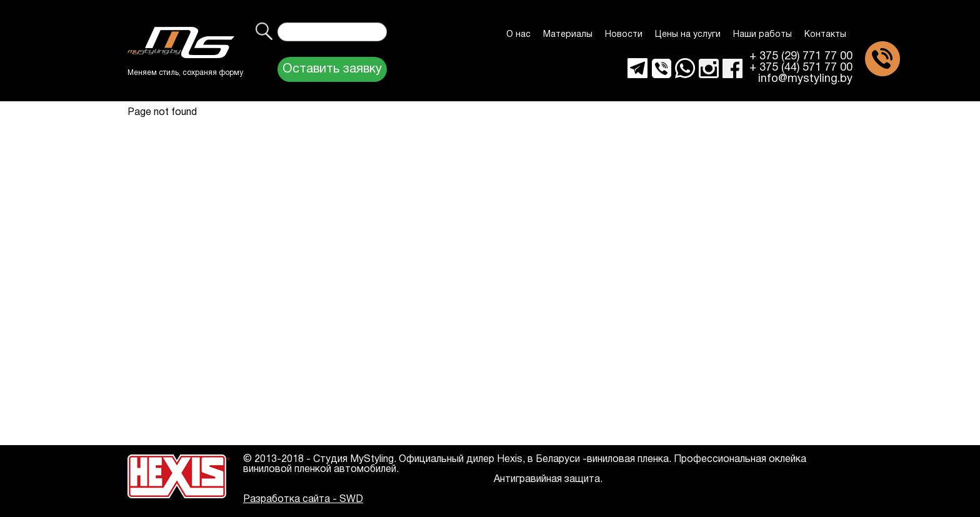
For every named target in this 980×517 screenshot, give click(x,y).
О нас (518, 35)
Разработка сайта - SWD (303, 499)
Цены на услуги (688, 35)
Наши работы (762, 35)
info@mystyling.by (805, 79)
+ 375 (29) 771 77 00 (801, 57)
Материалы (568, 35)
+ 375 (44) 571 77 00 (801, 68)
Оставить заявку (332, 69)
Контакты (825, 35)
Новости (624, 35)
